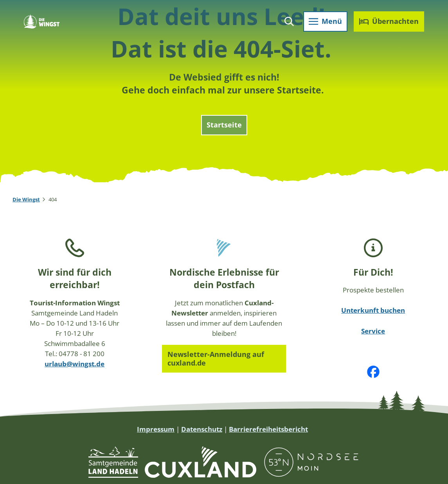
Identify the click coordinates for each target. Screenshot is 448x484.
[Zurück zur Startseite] (43, 23)
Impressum (156, 429)
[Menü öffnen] (324, 23)
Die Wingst (26, 199)
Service (373, 330)
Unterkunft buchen (373, 310)
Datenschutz (202, 429)
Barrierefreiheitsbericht (268, 429)
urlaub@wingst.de (75, 364)
